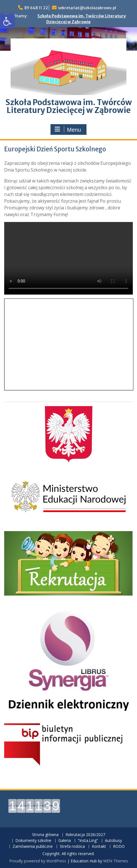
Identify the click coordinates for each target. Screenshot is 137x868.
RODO (119, 847)
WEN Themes (116, 861)
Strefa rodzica (72, 847)
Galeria (65, 841)
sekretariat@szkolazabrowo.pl (87, 8)
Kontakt (99, 847)
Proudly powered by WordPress (38, 861)
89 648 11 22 (36, 8)
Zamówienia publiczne (33, 847)
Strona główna (45, 835)
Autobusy (113, 841)
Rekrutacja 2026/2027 (85, 835)
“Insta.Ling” (88, 841)
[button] (7, 21)
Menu (68, 129)
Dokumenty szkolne (33, 841)
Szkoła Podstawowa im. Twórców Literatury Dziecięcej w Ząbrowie (69, 106)
